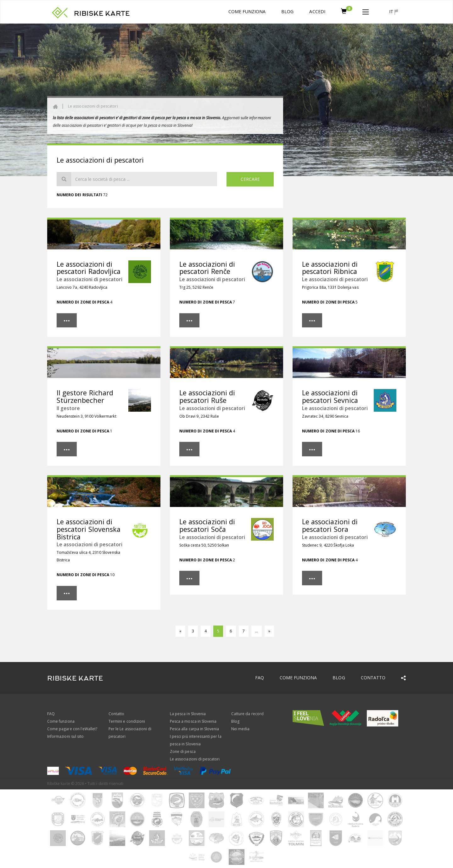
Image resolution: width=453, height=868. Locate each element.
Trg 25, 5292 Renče (196, 287)
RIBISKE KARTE (102, 14)
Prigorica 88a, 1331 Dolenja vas (330, 287)
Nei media (240, 729)
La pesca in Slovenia (188, 714)
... (257, 631)
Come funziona (247, 11)
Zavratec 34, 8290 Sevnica (325, 416)
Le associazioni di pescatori (93, 106)
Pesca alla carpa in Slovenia (194, 729)
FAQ (260, 678)
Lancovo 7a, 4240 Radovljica (82, 287)
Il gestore (68, 408)
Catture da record (247, 714)
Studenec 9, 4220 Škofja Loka (328, 545)
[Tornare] (180, 631)
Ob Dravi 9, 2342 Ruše (199, 416)
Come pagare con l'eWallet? (72, 729)
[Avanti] (269, 631)
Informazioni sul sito (65, 736)
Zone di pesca (183, 751)
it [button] (394, 12)
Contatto (373, 678)
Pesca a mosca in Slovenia (193, 721)
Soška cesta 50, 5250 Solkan (204, 545)
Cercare (250, 179)
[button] (366, 11)
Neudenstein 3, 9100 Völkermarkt (87, 416)
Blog (287, 11)
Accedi (317, 11)
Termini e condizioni (127, 721)
